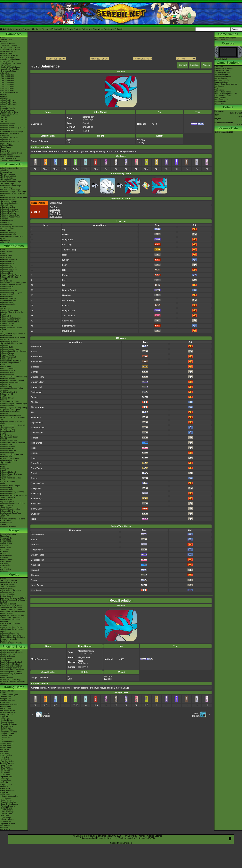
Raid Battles (5, 703)
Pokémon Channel (7, 447)
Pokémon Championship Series (12, 128)
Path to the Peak (7, 221)
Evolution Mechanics (223, 96)
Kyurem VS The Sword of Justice (13, 616)
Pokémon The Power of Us (11, 635)
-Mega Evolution (7, 714)
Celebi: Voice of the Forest (11, 590)
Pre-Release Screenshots (225, 68)
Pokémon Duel (6, 359)
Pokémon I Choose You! (10, 633)
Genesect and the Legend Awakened (10, 620)
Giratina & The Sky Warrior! (11, 606)
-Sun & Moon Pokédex (9, 55)
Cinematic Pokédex (8, 108)
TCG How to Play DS (8, 392)
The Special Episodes (9, 201)
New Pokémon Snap (8, 300)
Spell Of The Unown (8, 586)
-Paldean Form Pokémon (10, 161)
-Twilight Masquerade (9, 732)
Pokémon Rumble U (8, 375)
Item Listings (219, 86)
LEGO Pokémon (7, 143)
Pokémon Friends (7, 263)
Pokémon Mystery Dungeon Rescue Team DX (11, 294)
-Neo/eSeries (5, 759)
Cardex (3, 106)
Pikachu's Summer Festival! (11, 662)
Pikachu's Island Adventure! (11, 666)
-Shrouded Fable (7, 730)
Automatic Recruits (222, 80)
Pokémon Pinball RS (8, 451)
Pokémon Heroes (7, 592)
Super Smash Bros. (8, 497)
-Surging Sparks (7, 726)
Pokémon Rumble (7, 406)
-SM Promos (5, 771)
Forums (26, 29)
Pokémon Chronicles (8, 199)
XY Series (4, 567)
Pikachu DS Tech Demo (9, 458)
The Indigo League (8, 174)
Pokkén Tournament (8, 357)
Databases (14, 34)
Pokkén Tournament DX (9, 322)
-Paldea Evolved (7, 744)
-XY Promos (5, 773)
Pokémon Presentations (10, 141)
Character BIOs (6, 538)
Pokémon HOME (7, 287)
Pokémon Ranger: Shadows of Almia (12, 422)
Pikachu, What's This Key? (11, 680)
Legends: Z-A (5, 257)
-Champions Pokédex (9, 71)
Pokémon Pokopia (7, 261)
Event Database (6, 155)
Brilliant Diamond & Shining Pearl (13, 283)
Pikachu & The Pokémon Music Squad (12, 683)
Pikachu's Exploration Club (11, 668)
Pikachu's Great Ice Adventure (12, 670)
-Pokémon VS (6, 822)
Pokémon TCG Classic (9, 705)
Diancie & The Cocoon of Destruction (10, 624)
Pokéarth (119, 29)
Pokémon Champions (9, 259)
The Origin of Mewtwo (9, 580)
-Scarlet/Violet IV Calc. (9, 112)
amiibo (3, 517)
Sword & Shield (6, 281)
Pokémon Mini (6, 476)
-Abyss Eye (5, 779)
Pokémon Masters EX (9, 269)
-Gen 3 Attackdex (7, 79)
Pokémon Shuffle (7, 347)
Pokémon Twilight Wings (10, 211)
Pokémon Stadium (7, 493)
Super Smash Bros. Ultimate (11, 328)
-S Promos (4, 827)
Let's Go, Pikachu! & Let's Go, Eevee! (12, 313)
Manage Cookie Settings (151, 836)
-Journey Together (7, 722)
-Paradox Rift (5, 738)
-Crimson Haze (6, 814)
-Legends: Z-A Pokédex (9, 69)
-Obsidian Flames (7, 742)
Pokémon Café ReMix (9, 267)
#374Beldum (196, 715)
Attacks (206, 65)
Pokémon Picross (7, 353)
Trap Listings (219, 90)
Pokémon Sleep (6, 273)
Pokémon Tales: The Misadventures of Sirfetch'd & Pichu (12, 236)
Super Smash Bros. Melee (10, 478)
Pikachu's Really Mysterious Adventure (11, 675)
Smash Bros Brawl (7, 431)
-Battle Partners (6, 800)
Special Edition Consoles (10, 509)
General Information (8, 534)
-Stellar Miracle (6, 808)
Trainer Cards (6, 697)
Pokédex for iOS (7, 394)
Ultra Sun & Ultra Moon (9, 310)
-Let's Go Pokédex (7, 57)
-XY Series (4, 751)
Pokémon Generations (9, 209)
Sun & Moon (5, 308)
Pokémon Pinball (7, 490)
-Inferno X (4, 786)
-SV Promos (5, 767)
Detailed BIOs (6, 540)
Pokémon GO (6, 265)
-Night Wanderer (7, 810)
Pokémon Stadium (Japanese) (12, 492)
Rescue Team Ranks (223, 92)
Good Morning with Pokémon (12, 227)
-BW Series (5, 753)
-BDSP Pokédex (7, 61)
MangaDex (4, 536)
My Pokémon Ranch (8, 429)
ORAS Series (5, 569)
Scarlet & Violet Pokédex (78, 29)
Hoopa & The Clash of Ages (11, 627)
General (183, 65)
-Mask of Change (7, 812)
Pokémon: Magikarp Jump (10, 318)
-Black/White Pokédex (9, 51)
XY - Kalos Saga (7, 188)
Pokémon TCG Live (8, 304)
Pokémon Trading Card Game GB (13, 495)
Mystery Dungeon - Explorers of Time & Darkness (13, 426)
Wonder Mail (219, 104)
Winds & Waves (6, 252)
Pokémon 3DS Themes (9, 511)
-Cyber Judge (5, 818)
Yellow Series (5, 548)
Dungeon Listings (221, 82)
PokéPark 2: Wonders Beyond (12, 380)
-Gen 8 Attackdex (7, 89)
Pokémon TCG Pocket (9, 277)
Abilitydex (4, 98)
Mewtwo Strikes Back (9, 582)
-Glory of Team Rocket (9, 796)
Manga (14, 530)
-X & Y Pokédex (6, 53)
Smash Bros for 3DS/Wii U (11, 361)
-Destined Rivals (7, 720)
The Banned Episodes (9, 203)
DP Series (4, 557)
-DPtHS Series (6, 755)
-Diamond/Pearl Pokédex (10, 50)
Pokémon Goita (6, 523)
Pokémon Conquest (8, 378)
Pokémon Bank (6, 335)
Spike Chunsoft (236, 113)
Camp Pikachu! (6, 658)
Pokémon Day (6, 139)
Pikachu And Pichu (8, 654)
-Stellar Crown (6, 728)
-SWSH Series (6, 747)
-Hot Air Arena (6, 798)
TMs (216, 88)
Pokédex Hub (58, 29)
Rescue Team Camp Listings (226, 84)
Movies (14, 575)
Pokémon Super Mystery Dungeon (14, 351)
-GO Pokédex (6, 65)
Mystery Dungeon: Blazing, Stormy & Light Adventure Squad (14, 409)
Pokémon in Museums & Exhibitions (10, 134)
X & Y (2, 332)
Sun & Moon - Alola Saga (10, 190)
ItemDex (4, 94)
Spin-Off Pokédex (7, 100)
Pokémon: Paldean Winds (10, 217)
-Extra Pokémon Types (9, 695)
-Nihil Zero (4, 783)
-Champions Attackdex (9, 92)
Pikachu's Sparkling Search (11, 672)
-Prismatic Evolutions (8, 724)
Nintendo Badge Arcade (9, 363)
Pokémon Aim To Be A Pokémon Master (13, 194)
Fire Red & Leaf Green (9, 437)
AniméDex (4, 170)
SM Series (4, 571)
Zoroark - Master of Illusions (11, 610)
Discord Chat (5, 151)
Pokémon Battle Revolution (11, 415)
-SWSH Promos (6, 769)
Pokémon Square (221, 100)
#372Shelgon (46, 715)
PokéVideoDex (6, 225)
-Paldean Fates (6, 736)
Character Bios (6, 172)
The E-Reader (6, 462)
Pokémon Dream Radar (9, 371)
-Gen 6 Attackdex (7, 85)
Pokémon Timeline (7, 124)
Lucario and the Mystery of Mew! (13, 598)
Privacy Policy (130, 836)
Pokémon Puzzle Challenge (11, 474)
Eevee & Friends (7, 678)
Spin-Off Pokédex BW (9, 104)
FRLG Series (5, 554)
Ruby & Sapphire (7, 435)
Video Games (14, 246)
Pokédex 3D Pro (7, 386)
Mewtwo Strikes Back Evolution (12, 637)
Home (17, 29)
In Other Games (6, 505)
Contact (36, 29)
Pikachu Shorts (14, 647)
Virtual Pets (5, 515)
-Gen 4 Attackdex (7, 81)
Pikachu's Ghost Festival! (10, 664)
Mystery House (220, 102)
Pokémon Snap (6, 488)
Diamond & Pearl (7, 398)
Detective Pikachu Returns (11, 275)
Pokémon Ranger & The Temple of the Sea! (14, 601)
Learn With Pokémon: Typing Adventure (11, 389)
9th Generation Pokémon (10, 157)
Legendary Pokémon (223, 76)
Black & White (6, 367)
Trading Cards (14, 687)
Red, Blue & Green (8, 482)
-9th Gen (4, 118)
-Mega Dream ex (7, 785)
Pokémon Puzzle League (10, 486)
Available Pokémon (222, 72)
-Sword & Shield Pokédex (10, 59)
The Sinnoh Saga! (7, 184)
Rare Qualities (220, 98)
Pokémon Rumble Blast (9, 382)
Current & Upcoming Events (11, 153)
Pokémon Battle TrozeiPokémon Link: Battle (13, 338)
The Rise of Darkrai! (8, 604)
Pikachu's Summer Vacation (11, 650)
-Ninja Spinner (6, 781)
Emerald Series (6, 556)
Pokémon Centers (7, 126)
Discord (46, 29)
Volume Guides (6, 544)
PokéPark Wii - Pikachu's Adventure (10, 413)
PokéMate (4, 464)
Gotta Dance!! (6, 660)
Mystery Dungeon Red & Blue (12, 454)
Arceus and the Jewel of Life (11, 608)
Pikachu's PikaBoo (7, 656)
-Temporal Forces (7, 734)
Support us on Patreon (121, 843)
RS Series (4, 552)
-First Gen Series (7, 761)
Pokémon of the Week (9, 114)
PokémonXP (5, 130)
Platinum (4, 400)
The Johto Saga (6, 178)
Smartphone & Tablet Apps (11, 513)
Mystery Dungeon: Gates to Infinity (14, 376)
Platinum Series (6, 559)
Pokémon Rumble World (10, 349)
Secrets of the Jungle (8, 639)
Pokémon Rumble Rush (9, 320)
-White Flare (5, 718)
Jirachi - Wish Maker (8, 594)
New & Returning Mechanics (226, 94)
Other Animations (7, 229)
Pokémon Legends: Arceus (11, 285)
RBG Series (5, 546)
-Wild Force (5, 816)
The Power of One (7, 584)
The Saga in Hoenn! (8, 180)
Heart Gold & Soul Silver (10, 402)
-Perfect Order (6, 708)
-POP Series (5, 775)
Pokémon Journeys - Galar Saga (13, 192)
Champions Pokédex (102, 29)
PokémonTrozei (6, 456)
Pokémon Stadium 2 (8, 472)
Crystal (3, 470)
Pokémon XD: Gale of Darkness (13, 443)
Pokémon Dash (6, 445)
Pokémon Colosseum (9, 441)
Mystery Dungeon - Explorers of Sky (13, 418)
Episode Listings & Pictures (11, 168)
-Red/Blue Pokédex (8, 44)
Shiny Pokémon (6, 205)
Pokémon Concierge (8, 233)
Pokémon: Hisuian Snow (10, 215)
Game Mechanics (7, 110)
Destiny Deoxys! (7, 596)
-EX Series (4, 757)
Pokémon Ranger (7, 453)
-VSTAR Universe (7, 820)
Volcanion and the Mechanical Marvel (12, 630)
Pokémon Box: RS (7, 449)
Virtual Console (6, 507)
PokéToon (4, 219)
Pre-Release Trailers (222, 70)
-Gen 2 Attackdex (7, 77)
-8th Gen (4, 120)
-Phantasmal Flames (8, 712)
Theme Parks (5, 147)
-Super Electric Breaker (9, 804)
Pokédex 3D (5, 384)
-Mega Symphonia (7, 790)
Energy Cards (6, 699)
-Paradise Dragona (8, 806)
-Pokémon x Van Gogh (9, 137)
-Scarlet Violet (6, 746)
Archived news (6, 40)
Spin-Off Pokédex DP (8, 102)
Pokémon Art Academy (9, 341)
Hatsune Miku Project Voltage (12, 131)
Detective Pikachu (7, 324)
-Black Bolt (4, 716)
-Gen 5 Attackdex (7, 83)
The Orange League (8, 176)
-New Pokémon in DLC (9, 159)
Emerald (4, 439)
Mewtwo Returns (7, 588)
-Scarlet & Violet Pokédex (10, 67)
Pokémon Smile (6, 296)
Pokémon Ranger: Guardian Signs (14, 404)
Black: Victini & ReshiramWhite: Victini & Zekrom (12, 613)
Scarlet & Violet (6, 256)
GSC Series (5, 550)
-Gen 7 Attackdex (7, 87)
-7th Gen (4, 122)
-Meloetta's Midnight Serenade (12, 618)
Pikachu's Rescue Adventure (11, 652)
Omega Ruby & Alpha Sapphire (12, 334)
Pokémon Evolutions (8, 213)
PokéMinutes (5, 223)
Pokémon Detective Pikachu (11, 643)
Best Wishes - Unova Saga (11, 186)
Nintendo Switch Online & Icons (12, 519)
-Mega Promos (6, 765)
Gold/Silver (4, 468)
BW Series (4, 563)
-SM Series (5, 749)
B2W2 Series (5, 565)
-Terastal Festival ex (8, 802)
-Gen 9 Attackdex (7, 91)
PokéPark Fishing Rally (9, 460)
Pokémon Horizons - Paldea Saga (13, 197)
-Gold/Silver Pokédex (8, 46)
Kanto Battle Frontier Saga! (11, 182)
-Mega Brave (5, 788)
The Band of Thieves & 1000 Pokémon (11, 344)
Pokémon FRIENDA (8, 527)
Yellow (3, 484)
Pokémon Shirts (6, 145)
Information (219, 67)
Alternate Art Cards (8, 701)
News (2, 38)
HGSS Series (5, 561)
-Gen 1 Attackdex (7, 75)
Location (195, 65)
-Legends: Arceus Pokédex (11, 63)
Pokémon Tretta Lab (8, 373)
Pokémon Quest (7, 326)
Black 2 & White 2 (7, 369)
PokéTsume (5, 242)
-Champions (5, 116)
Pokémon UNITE (7, 271)
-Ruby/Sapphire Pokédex (10, 48)
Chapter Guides (6, 542)
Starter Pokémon (221, 74)
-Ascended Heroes (8, 710)
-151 (2, 740)
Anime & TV (14, 164)
